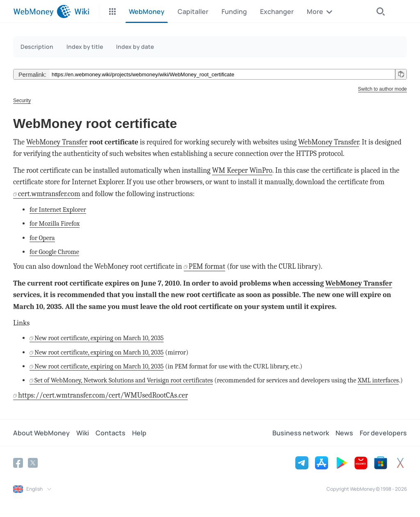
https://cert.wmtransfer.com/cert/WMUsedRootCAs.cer (103, 395)
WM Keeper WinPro (242, 170)
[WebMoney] (42, 11)
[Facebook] (18, 463)
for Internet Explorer (58, 209)
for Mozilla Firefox (55, 223)
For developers (383, 433)
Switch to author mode (382, 89)
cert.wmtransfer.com (49, 194)
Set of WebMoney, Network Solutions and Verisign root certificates (124, 380)
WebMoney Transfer (57, 142)
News (344, 433)
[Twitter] (33, 463)
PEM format (207, 267)
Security (22, 101)
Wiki (83, 433)
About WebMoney (41, 433)
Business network (301, 433)
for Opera (42, 238)
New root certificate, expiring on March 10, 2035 (99, 338)
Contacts (111, 433)
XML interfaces (378, 380)
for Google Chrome (54, 252)
